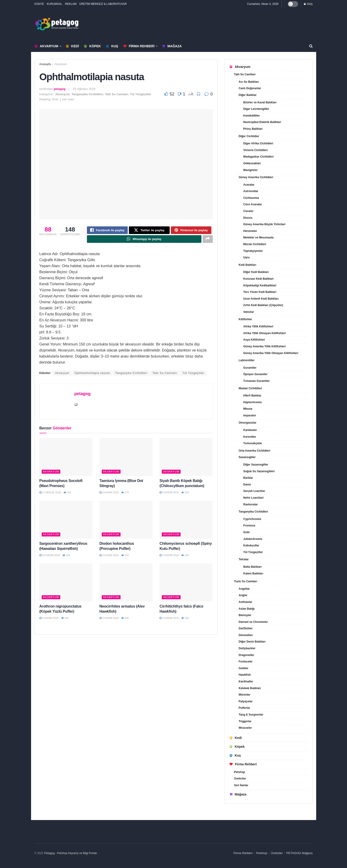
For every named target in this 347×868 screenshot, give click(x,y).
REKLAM (71, 4)
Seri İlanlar (241, 785)
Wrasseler (245, 728)
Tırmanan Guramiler (257, 381)
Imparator (250, 415)
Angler (243, 595)
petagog (60, 89)
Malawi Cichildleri (250, 388)
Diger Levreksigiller (256, 109)
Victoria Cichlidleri (256, 150)
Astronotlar (251, 191)
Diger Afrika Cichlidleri (258, 143)
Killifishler (245, 319)
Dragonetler (247, 655)
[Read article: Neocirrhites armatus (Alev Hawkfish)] (126, 585)
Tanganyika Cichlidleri (87, 94)
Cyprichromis (252, 519)
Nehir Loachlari (253, 498)
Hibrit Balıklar (252, 396)
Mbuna (248, 409)
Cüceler (248, 211)
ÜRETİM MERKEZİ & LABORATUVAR (103, 4)
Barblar (248, 478)
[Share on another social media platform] (208, 241)
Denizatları (246, 635)
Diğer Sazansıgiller (256, 465)
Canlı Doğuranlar (250, 88)
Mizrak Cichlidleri (255, 244)
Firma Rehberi (139, 46)
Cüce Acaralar (253, 204)
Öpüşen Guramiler (256, 374)
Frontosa (249, 526)
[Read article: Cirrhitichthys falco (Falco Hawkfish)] (186, 585)
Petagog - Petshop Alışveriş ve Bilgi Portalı (71, 853)
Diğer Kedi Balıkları (256, 272)
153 (125, 557)
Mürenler (245, 695)
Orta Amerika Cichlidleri (255, 451)
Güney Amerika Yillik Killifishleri (265, 346)
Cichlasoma (251, 198)
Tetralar (244, 559)
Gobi (247, 532)
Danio (247, 485)
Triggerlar (245, 721)
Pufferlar (244, 708)
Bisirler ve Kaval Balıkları (260, 102)
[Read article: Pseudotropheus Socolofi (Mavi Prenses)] (66, 459)
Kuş (112, 46)
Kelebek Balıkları (250, 688)
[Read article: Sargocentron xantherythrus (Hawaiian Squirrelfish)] (66, 522)
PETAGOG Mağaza (299, 853)
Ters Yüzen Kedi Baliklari (260, 292)
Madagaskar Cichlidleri (259, 157)
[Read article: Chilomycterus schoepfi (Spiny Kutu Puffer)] (186, 522)
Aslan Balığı (247, 609)
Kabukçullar (251, 545)
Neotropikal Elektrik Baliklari (262, 122)
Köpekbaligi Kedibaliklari (260, 285)
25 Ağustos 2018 (84, 89)
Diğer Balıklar (248, 95)
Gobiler (244, 668)
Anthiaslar (246, 602)
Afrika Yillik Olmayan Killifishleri (265, 333)
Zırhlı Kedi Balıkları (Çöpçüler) (263, 305)
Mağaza (172, 46)
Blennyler (245, 615)
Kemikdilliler (252, 116)
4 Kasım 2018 (109, 557)
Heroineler (250, 231)
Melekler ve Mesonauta (259, 238)
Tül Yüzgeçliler (141, 94)
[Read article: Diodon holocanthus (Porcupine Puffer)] (126, 522)
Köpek (92, 46)
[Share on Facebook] (107, 231)
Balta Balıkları (253, 567)
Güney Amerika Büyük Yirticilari (264, 224)
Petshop (240, 772)
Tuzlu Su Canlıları (246, 581)
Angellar (244, 589)
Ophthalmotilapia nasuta (92, 375)
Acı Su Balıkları (249, 82)
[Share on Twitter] (149, 231)
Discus (248, 218)
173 (125, 494)
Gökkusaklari (252, 163)
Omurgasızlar (248, 423)
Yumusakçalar (253, 443)
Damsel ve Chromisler (253, 622)
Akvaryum (46, 46)
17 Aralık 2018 (50, 494)
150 (125, 620)
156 (66, 557)
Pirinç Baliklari (253, 129)
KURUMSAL (55, 4)
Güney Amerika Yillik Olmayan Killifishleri (271, 353)
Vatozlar (249, 312)
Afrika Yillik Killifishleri (258, 326)
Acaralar (249, 185)
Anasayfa (45, 64)
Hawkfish (245, 675)
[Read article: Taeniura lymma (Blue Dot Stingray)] (126, 459)
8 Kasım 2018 (109, 494)
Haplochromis (253, 402)
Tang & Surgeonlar (251, 715)
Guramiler (250, 368)
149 (65, 620)
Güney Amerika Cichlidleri (256, 177)
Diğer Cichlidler (249, 136)
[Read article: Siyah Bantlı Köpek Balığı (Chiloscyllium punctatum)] (186, 459)
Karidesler (250, 430)
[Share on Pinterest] (191, 231)
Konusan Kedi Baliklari (259, 279)
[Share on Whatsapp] (144, 241)
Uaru (247, 257)
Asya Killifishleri (254, 340)
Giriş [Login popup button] (308, 4)
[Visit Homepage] (57, 24)
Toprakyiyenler (253, 251)
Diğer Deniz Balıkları (252, 642)
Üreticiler (240, 779)
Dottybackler (247, 648)
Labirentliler (247, 360)
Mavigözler (251, 170)
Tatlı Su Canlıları (117, 94)
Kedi (72, 46)
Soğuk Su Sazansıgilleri (259, 471)
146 (185, 557)
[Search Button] (311, 46)
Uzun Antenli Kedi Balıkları (261, 299)
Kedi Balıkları (248, 265)
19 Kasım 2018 (50, 557)
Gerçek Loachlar (254, 491)
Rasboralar (251, 504)
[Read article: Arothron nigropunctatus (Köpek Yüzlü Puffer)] (66, 585)
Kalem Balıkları (253, 573)
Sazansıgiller (247, 457)
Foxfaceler (246, 662)
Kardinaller (246, 681)
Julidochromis (253, 539)
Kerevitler (250, 437)
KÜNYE (39, 4)
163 (67, 494)
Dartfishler (246, 628)
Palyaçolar (246, 701)
